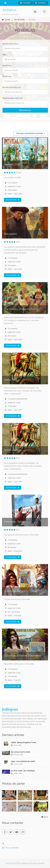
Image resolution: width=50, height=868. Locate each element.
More (44, 817)
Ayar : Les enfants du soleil (23, 761)
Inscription (26, 3)
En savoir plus (13, 200)
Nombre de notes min (12, 87)
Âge (4, 55)
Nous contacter (10, 848)
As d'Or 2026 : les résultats (23, 771)
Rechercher (25, 110)
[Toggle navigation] (44, 12)
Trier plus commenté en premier (30, 133)
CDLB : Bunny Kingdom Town (24, 742)
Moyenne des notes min (13, 98)
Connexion (41, 3)
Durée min (7, 66)
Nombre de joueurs (11, 44)
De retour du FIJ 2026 (21, 752)
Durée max (7, 76)
